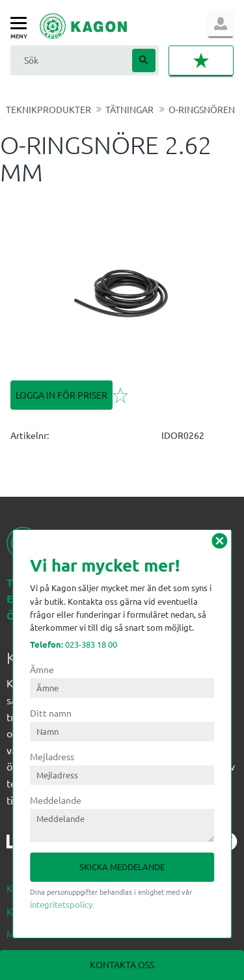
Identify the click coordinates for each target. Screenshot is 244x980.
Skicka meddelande (122, 867)
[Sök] (144, 60)
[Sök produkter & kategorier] (70, 60)
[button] (22, 24)
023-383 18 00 (74, 644)
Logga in (221, 23)
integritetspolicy (61, 904)
